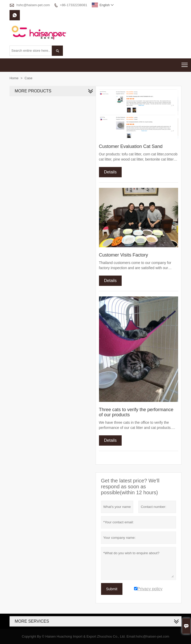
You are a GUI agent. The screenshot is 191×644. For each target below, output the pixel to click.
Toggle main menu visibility (185, 63)
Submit (112, 589)
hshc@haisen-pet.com (33, 5)
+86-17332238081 (73, 5)
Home (14, 78)
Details (110, 172)
